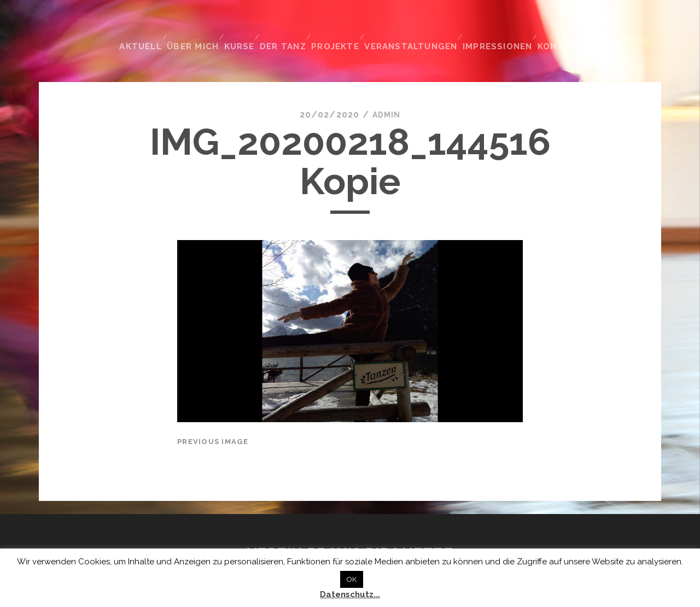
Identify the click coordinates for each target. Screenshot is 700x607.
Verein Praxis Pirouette (350, 531)
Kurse (241, 27)
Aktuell (138, 27)
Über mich (192, 27)
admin (386, 92)
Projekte (342, 27)
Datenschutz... (350, 594)
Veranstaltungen (418, 27)
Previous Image (213, 419)
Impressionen (503, 27)
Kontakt (566, 27)
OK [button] (352, 579)
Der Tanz (288, 27)
